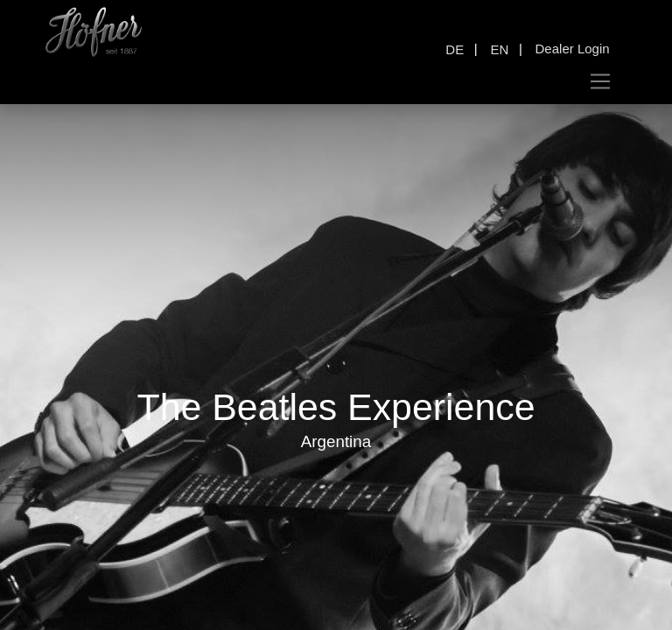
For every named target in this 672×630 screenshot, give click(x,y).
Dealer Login (573, 49)
